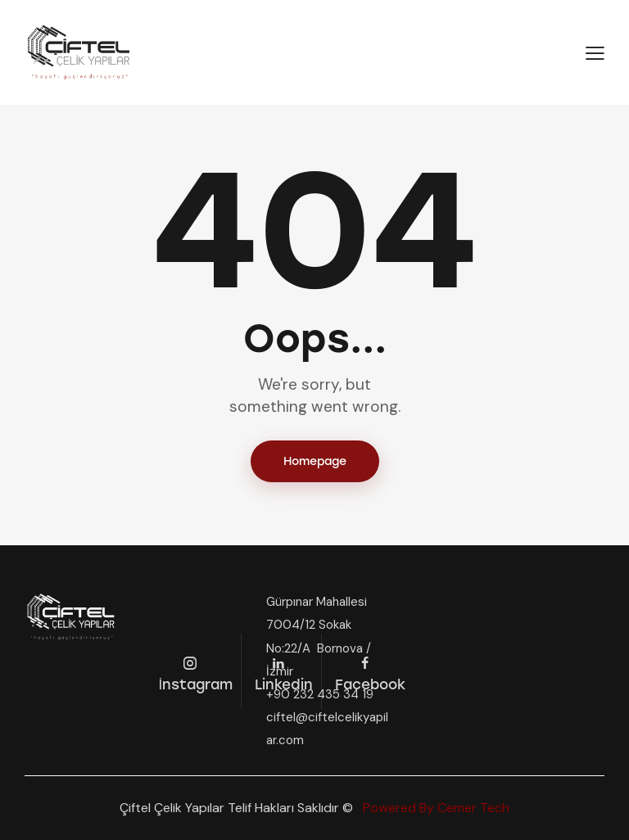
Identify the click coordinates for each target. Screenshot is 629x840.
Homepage (315, 461)
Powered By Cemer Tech (434, 808)
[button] (595, 53)
